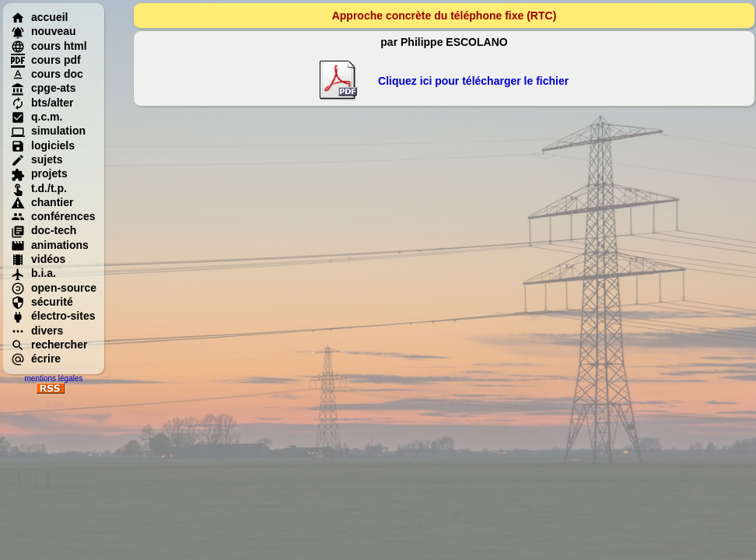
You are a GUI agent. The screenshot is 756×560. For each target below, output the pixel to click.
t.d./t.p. (39, 188)
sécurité (42, 302)
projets (39, 173)
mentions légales (53, 378)
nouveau (44, 31)
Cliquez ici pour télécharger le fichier (473, 81)
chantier (42, 202)
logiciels (43, 145)
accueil (39, 17)
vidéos (38, 259)
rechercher (49, 345)
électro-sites (53, 316)
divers (37, 331)
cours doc (47, 74)
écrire (36, 359)
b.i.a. (33, 273)
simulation (48, 131)
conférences (53, 216)
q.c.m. (37, 117)
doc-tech (44, 230)
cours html (49, 46)
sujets (37, 159)
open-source (54, 288)
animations (50, 245)
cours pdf (46, 60)
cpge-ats (44, 88)
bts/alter (42, 103)
